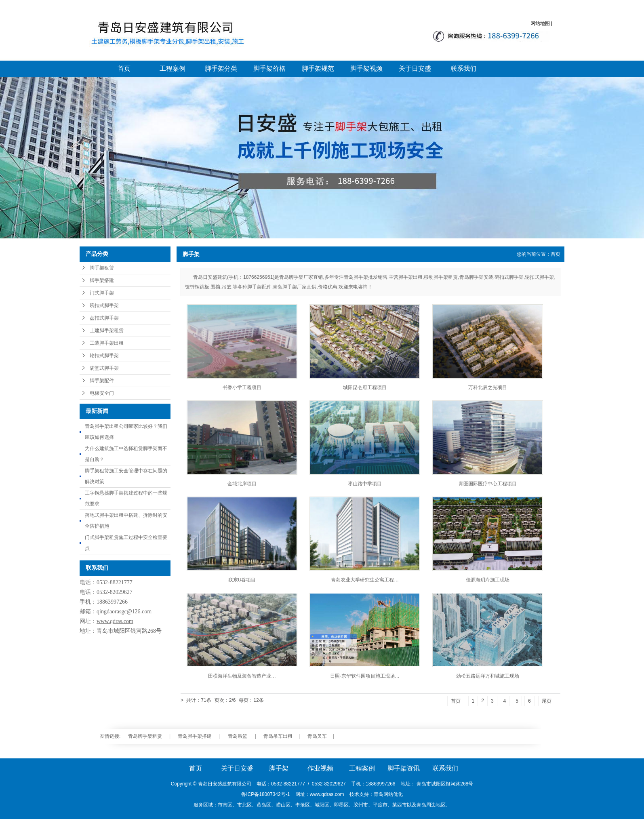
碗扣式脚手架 (104, 305)
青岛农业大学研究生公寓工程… (365, 580)
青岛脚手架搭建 (195, 736)
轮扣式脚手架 (104, 356)
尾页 (547, 701)
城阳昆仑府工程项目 (365, 387)
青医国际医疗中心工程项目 (488, 484)
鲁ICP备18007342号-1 (265, 794)
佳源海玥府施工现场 (488, 580)
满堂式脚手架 (104, 368)
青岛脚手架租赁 (145, 736)
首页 (124, 68)
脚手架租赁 (102, 268)
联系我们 (463, 68)
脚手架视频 (366, 68)
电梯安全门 (102, 393)
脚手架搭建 (102, 280)
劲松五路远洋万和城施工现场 (488, 676)
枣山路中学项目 (365, 484)
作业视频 (320, 768)
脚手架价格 (269, 68)
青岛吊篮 (238, 736)
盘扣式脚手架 (104, 318)
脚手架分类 (221, 68)
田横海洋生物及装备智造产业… (242, 676)
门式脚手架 (102, 293)
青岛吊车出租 (278, 736)
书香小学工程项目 (242, 387)
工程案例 (173, 68)
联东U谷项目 (242, 580)
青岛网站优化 (388, 794)
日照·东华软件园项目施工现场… (365, 676)
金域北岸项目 (242, 484)
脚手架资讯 (404, 768)
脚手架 (279, 768)
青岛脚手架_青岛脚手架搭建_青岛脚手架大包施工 (165, 34)
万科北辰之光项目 (488, 387)
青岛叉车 (317, 736)
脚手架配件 (102, 381)
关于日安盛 (415, 68)
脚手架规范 (318, 68)
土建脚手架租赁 (107, 331)
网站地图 (540, 23)
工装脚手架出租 (107, 343)
